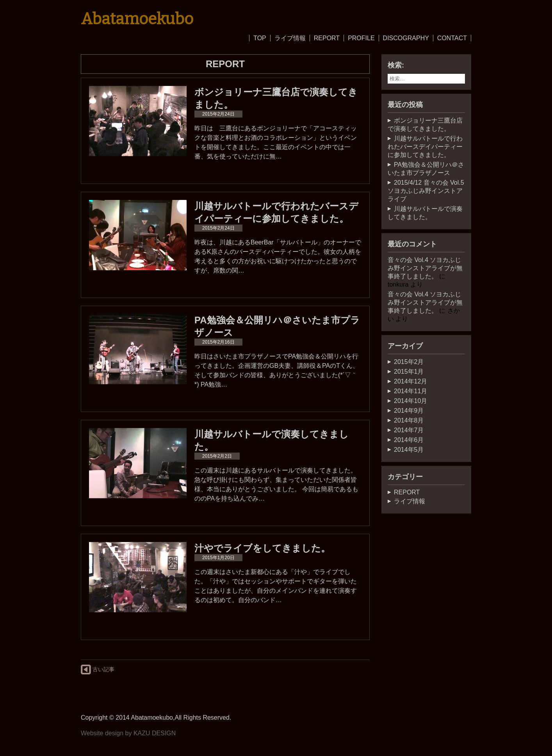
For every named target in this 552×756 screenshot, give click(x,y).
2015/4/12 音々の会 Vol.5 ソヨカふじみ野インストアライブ (426, 191)
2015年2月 (409, 362)
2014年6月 (409, 440)
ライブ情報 (290, 38)
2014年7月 (409, 430)
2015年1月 (409, 372)
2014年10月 (410, 401)
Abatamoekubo (137, 19)
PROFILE (361, 38)
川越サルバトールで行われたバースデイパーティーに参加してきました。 (425, 147)
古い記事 (98, 670)
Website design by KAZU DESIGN (128, 733)
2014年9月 (409, 411)
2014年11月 (410, 391)
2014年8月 (409, 420)
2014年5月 (409, 450)
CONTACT (452, 38)
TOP (260, 38)
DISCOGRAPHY (406, 38)
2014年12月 (410, 381)
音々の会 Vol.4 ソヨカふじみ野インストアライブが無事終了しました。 (425, 268)
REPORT (327, 38)
